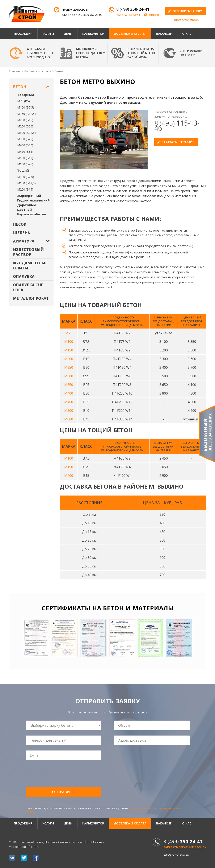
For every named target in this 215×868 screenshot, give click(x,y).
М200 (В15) (25, 120)
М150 (69, 350)
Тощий (23, 170)
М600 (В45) (25, 164)
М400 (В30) (25, 145)
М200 (69, 359)
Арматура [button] (24, 241)
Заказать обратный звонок (138, 15)
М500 (69, 411)
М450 (69, 402)
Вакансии (164, 34)
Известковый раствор (28, 252)
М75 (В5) (24, 101)
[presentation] (58, 774)
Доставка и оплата (130, 34)
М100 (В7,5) (26, 107)
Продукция (23, 34)
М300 (69, 376)
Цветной (24, 209)
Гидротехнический (33, 200)
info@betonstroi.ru (186, 20)
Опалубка (24, 276)
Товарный (26, 95)
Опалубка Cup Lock (28, 287)
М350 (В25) (25, 139)
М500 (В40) (25, 158)
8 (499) (133, 9)
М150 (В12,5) (26, 114)
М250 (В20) (25, 126)
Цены (68, 34)
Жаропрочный (29, 196)
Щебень (22, 233)
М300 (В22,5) (26, 133)
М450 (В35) (25, 152)
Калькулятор (93, 34)
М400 (69, 393)
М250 (69, 367)
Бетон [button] (20, 87)
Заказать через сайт (178, 142)
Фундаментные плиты (30, 265)
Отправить (63, 792)
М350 (69, 385)
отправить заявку (187, 11)
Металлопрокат (31, 298)
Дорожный (26, 205)
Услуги (48, 34)
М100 (69, 342)
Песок (20, 224)
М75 (69, 333)
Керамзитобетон (32, 214)
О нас (187, 34)
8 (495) (177, 125)
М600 (69, 419)
